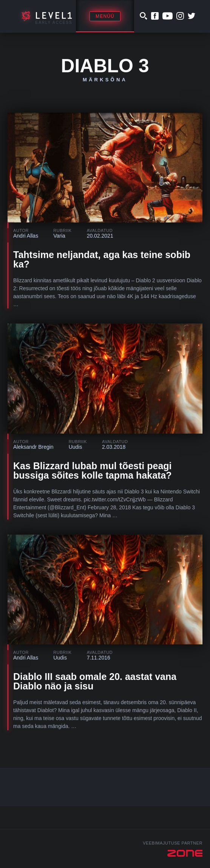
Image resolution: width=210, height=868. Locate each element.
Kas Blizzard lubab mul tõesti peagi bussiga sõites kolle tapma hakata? (93, 471)
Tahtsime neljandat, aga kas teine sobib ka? (102, 259)
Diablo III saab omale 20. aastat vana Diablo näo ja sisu (95, 681)
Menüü (105, 16)
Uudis (76, 447)
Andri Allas (26, 236)
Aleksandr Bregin (33, 447)
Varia (59, 236)
